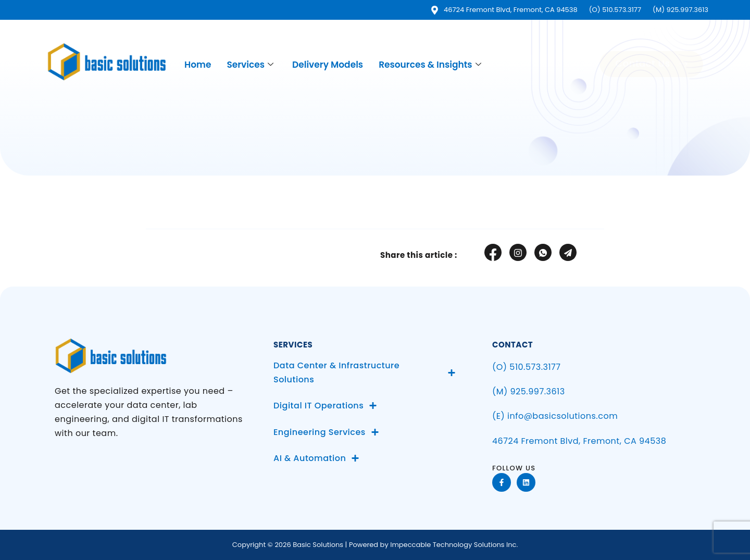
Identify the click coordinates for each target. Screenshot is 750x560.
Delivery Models (328, 65)
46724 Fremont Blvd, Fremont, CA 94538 (579, 441)
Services (250, 65)
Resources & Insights (430, 65)
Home (198, 65)
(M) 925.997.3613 (529, 391)
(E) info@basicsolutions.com (555, 416)
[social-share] (493, 252)
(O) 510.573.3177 (527, 367)
